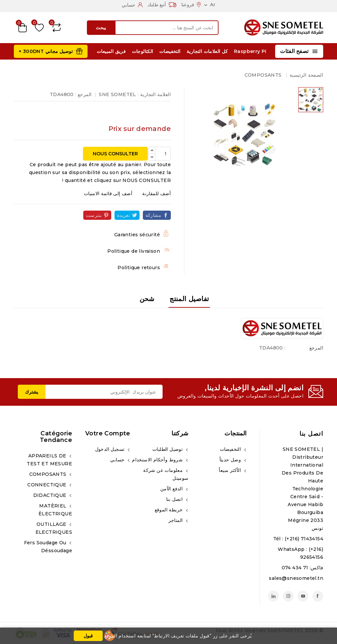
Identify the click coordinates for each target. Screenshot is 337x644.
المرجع (316, 348)
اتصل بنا (311, 434)
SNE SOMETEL (117, 94)
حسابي (118, 460)
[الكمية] (163, 154)
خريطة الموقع (169, 510)
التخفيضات (170, 51)
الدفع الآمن (172, 489)
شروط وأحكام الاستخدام (158, 460)
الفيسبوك (318, 596)
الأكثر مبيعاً (231, 470)
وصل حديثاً (231, 460)
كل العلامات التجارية (207, 51)
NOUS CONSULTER (115, 154)
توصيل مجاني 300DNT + (46, 51)
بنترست (94, 215)
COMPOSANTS (49, 474)
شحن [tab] (147, 299)
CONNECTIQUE (48, 485)
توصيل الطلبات (168, 449)
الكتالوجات (143, 51)
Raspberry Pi (250, 51)
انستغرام (288, 596)
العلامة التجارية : (154, 94)
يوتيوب (303, 596)
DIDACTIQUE (51, 495)
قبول (88, 636)
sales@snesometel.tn (296, 578)
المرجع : (83, 94)
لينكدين (273, 596)
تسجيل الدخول (111, 449)
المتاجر (176, 520)
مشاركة (153, 215)
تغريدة (124, 215)
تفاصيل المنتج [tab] (189, 299)
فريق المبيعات (111, 51)
